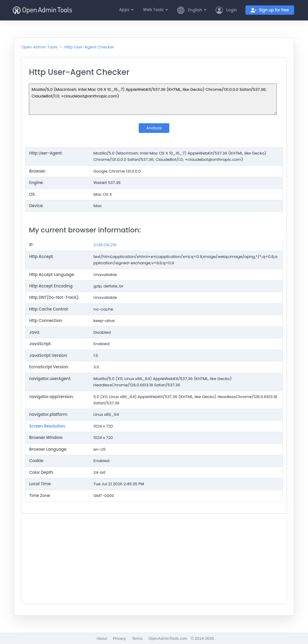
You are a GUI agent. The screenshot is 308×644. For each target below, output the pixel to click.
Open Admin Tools (39, 47)
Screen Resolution (47, 426)
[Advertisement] (154, 561)
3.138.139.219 (105, 245)
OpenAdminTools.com (168, 638)
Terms (137, 638)
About (102, 638)
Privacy (119, 638)
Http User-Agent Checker (89, 47)
